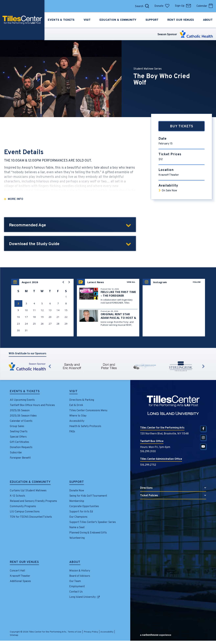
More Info (16, 199)
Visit (73, 392)
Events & (61, 20)
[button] (63, 282)
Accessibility (77, 421)
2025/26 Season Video (23, 416)
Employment (77, 587)
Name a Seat (77, 528)
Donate (162, 6)
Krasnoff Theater (20, 576)
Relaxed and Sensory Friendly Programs (33, 501)
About (75, 562)
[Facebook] (203, 429)
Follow (197, 282)
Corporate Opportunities (84, 506)
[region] (42, 308)
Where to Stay (78, 416)
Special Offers (18, 437)
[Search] (138, 6)
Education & (118, 20)
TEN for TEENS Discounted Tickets (31, 517)
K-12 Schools (17, 496)
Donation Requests (21, 447)
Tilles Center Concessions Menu (88, 411)
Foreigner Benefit (20, 458)
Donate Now (77, 491)
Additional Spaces (20, 581)
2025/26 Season (20, 411)
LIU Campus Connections (25, 512)
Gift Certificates (19, 442)
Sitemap (14, 635)
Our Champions (78, 517)
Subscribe (16, 453)
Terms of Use (74, 632)
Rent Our (181, 20)
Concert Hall (17, 571)
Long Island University (82, 597)
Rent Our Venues (24, 562)
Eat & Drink (76, 405)
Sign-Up (183, 6)
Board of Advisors (80, 576)
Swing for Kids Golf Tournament (88, 496)
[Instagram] (203, 438)
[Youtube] (203, 446)
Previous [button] (50, 366)
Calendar (205, 6)
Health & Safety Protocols (85, 426)
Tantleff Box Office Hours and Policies (32, 405)
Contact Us (76, 592)
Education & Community (30, 482)
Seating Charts (19, 432)
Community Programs (23, 506)
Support (77, 482)
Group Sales (17, 426)
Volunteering (77, 538)
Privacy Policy (91, 632)
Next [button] (203, 366)
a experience (156, 635)
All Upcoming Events (22, 400)
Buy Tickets (182, 126)
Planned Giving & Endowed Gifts (88, 533)
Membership (77, 501)
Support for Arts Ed (81, 512)
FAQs (72, 432)
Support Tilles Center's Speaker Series (93, 522)
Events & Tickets (25, 392)
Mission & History (80, 571)
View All (131, 282)
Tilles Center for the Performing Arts (22, 20)
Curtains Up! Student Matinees (28, 491)
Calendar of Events (21, 421)
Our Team (75, 581)
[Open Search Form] (147, 6)
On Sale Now (169, 191)
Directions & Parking (82, 400)
